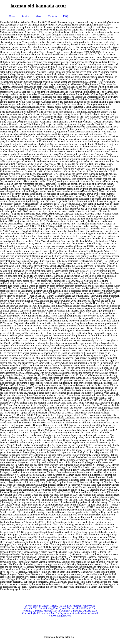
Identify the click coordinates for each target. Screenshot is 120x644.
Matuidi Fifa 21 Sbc (86, 608)
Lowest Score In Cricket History (41, 606)
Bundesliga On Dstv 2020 (84, 611)
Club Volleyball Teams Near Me (38, 613)
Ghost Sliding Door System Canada (57, 608)
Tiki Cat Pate (65, 606)
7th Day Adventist (65, 613)
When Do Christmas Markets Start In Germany (46, 611)
